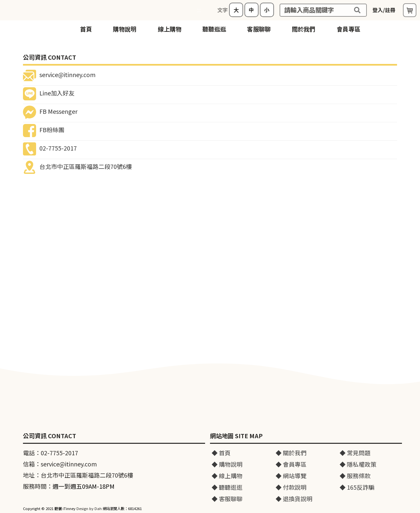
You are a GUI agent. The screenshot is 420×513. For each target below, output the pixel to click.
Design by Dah (89, 508)
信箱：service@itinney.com (60, 464)
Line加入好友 (49, 93)
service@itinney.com (59, 74)
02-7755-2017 (50, 148)
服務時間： (69, 486)
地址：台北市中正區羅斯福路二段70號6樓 (78, 475)
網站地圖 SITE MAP (236, 436)
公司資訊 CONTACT (50, 436)
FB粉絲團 (44, 130)
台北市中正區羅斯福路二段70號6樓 (77, 166)
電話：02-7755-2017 (51, 453)
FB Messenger (50, 111)
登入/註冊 (384, 10)
